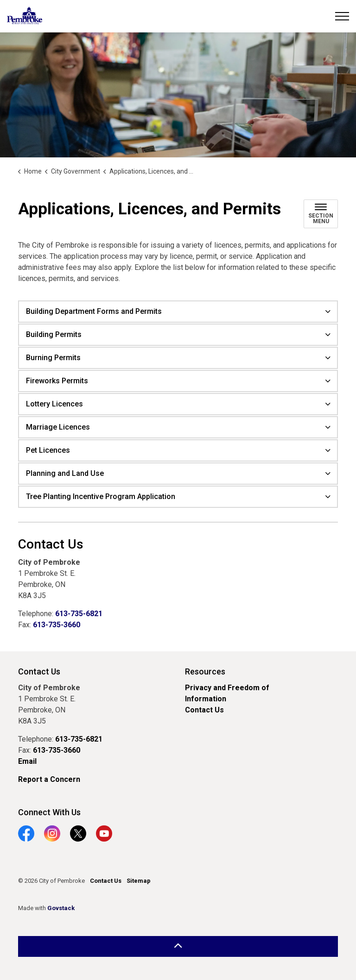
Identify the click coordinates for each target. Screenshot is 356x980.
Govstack (61, 908)
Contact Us (204, 710)
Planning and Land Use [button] (65, 473)
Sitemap (139, 881)
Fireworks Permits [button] (57, 381)
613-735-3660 (57, 625)
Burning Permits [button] (53, 358)
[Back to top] (178, 946)
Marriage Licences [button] (58, 427)
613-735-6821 (79, 614)
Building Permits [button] (54, 334)
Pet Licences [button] (48, 450)
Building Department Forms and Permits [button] (94, 311)
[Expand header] (342, 16)
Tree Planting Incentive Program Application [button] (101, 496)
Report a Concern (49, 779)
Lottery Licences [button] (54, 404)
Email (27, 761)
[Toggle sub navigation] (321, 214)
